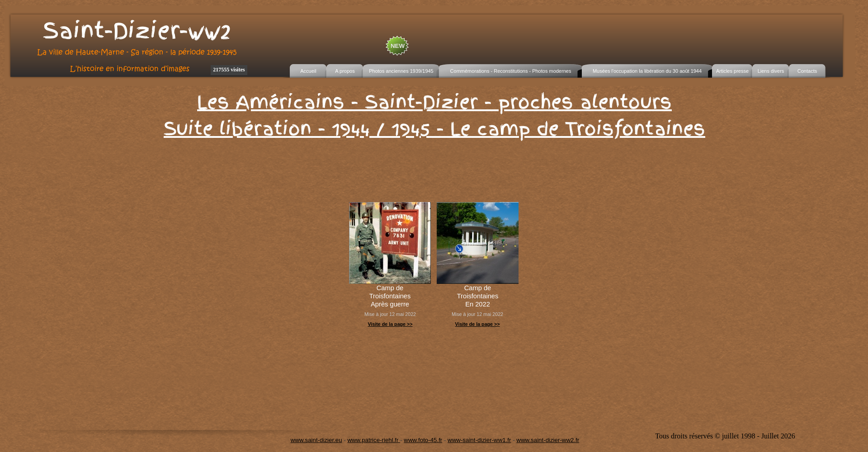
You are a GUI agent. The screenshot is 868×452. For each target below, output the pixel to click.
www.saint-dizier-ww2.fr (548, 440)
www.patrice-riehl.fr (374, 440)
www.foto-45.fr (423, 440)
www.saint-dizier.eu (316, 440)
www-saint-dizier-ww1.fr (479, 440)
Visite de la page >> (390, 324)
